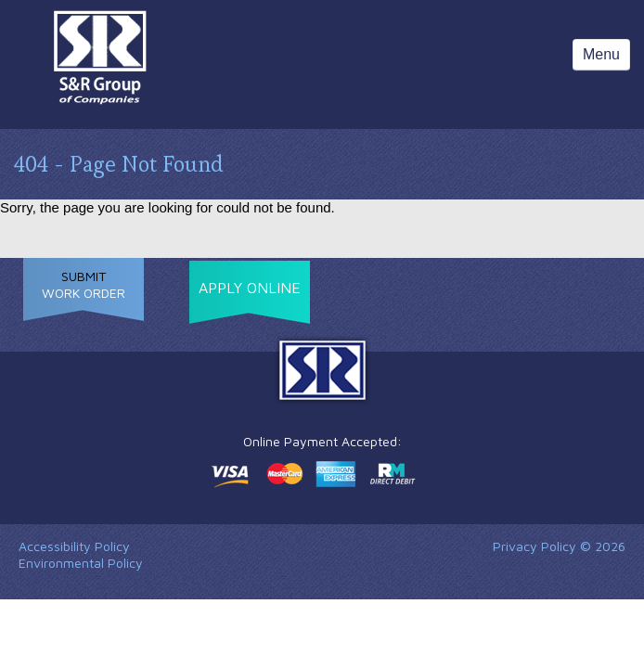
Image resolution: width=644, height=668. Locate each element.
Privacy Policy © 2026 (559, 546)
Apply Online (250, 288)
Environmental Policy (81, 563)
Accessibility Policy (74, 546)
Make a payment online (313, 474)
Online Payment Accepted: (322, 441)
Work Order (84, 284)
